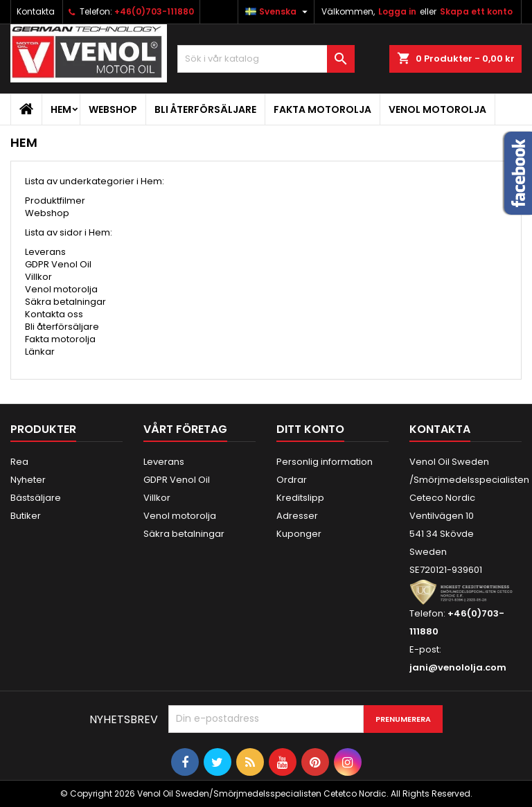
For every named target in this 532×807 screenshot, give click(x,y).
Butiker (26, 516)
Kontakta (36, 11)
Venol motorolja (437, 109)
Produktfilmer (55, 201)
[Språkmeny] (278, 12)
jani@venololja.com (458, 667)
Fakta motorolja (322, 109)
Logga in (397, 11)
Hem (61, 109)
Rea (19, 462)
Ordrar (292, 480)
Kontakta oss (54, 314)
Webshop (113, 109)
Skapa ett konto (476, 11)
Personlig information (325, 462)
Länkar (40, 352)
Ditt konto (310, 429)
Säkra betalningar (65, 302)
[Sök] (266, 59)
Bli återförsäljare (205, 109)
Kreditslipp (300, 498)
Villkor (38, 277)
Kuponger (299, 534)
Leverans (45, 252)
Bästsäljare (36, 498)
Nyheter (28, 480)
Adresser (297, 516)
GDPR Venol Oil (58, 264)
